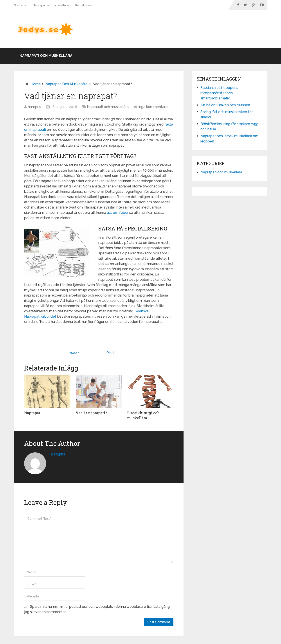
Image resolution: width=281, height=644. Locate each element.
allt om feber (118, 213)
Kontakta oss (84, 5)
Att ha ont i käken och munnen (225, 105)
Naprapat (32, 413)
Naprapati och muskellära (51, 5)
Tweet (73, 353)
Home (36, 84)
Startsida (20, 5)
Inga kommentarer (153, 107)
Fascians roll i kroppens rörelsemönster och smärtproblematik (219, 93)
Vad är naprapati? (91, 413)
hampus (34, 107)
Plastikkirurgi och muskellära (143, 415)
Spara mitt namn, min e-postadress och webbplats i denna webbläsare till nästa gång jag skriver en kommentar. (97, 609)
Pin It (111, 353)
